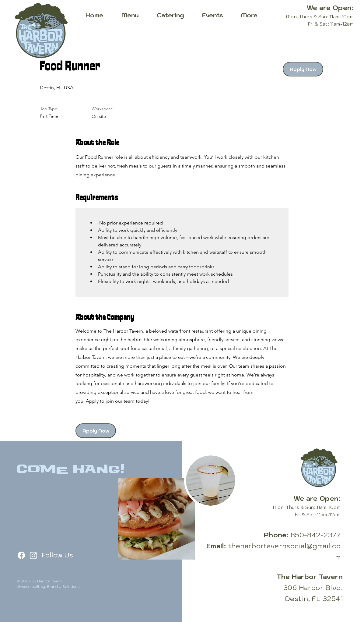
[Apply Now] (303, 69)
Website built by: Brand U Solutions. (48, 587)
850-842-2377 (316, 535)
